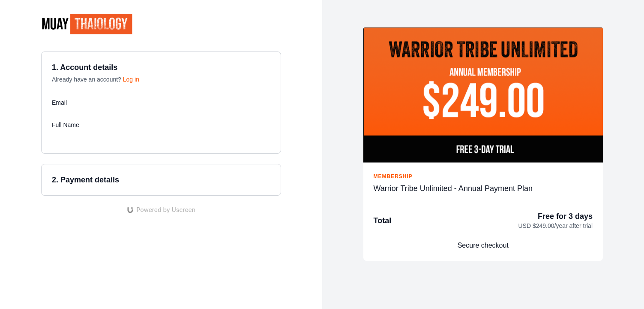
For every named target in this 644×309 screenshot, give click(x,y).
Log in (131, 79)
